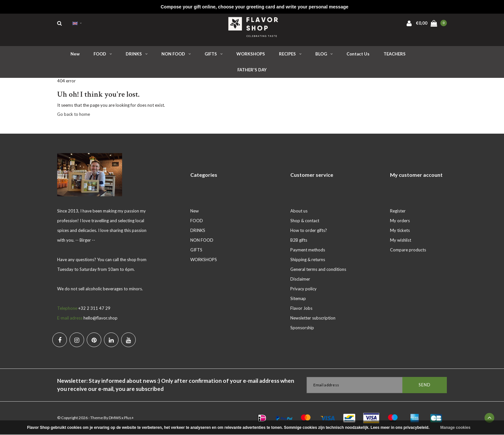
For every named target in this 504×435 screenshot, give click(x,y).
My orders (400, 221)
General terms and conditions (318, 270)
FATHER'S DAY (252, 71)
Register (398, 211)
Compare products (408, 250)
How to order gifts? (309, 231)
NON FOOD (176, 55)
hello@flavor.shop (101, 319)
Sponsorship (302, 328)
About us (299, 211)
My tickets (400, 231)
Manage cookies (455, 428)
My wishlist (401, 241)
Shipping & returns (308, 260)
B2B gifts (299, 241)
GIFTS (214, 55)
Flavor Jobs (301, 309)
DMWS (115, 418)
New (75, 55)
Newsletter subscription (313, 319)
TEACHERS (395, 55)
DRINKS (137, 55)
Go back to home (74, 115)
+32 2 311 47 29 (94, 309)
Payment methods (308, 250)
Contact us (358, 55)
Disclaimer (300, 280)
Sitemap (298, 299)
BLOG (324, 55)
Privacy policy (303, 289)
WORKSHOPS (251, 55)
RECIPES (290, 55)
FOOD (103, 55)
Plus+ (129, 418)
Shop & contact (305, 221)
